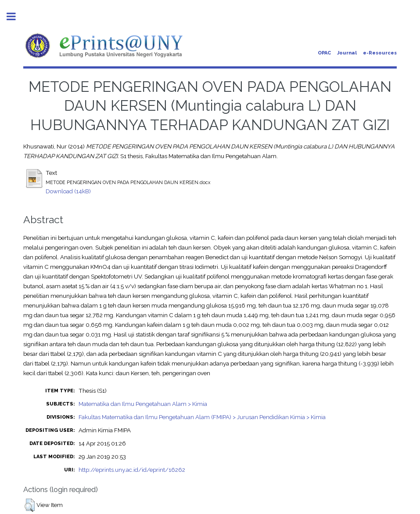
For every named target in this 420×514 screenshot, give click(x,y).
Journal (347, 53)
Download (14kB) (68, 191)
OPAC (324, 53)
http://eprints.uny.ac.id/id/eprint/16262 (132, 470)
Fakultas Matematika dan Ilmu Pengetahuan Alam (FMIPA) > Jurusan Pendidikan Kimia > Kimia (202, 417)
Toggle (16, 16)
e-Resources (380, 53)
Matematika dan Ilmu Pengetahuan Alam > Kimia (143, 404)
